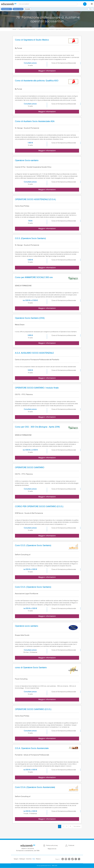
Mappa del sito (52, 849)
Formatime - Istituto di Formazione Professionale (32, 755)
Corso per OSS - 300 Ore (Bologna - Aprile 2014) (37, 427)
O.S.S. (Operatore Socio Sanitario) (30, 238)
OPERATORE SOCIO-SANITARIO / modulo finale (37, 388)
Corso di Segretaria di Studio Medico (32, 40)
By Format (18, 48)
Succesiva (77, 826)
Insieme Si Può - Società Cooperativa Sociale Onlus (33, 167)
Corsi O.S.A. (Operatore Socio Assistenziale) (35, 787)
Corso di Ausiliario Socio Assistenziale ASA (35, 121)
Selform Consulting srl (23, 555)
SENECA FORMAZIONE (23, 286)
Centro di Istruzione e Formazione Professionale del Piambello (37, 360)
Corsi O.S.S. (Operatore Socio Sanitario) (33, 545)
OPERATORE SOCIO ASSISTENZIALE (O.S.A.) (35, 199)
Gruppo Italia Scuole (22, 635)
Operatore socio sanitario (27, 626)
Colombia (29, 859)
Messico (38, 859)
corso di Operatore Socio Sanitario (31, 668)
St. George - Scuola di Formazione (27, 128)
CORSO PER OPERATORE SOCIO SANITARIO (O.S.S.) (39, 507)
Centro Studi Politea (22, 206)
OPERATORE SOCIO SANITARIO (30, 468)
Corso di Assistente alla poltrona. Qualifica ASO (37, 81)
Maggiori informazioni (47, 71)
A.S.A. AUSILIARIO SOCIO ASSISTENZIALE (34, 353)
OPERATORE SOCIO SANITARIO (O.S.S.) (33, 709)
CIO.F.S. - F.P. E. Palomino (24, 394)
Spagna (16, 859)
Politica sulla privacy (52, 845)
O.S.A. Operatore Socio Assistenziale (32, 748)
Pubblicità (71, 845)
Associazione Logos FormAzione (27, 594)
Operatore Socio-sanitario (27, 160)
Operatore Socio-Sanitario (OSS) (30, 318)
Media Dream (20, 325)
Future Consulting (21, 679)
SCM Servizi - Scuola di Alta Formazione (29, 513)
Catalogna (22, 859)
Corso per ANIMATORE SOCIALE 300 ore (34, 277)
